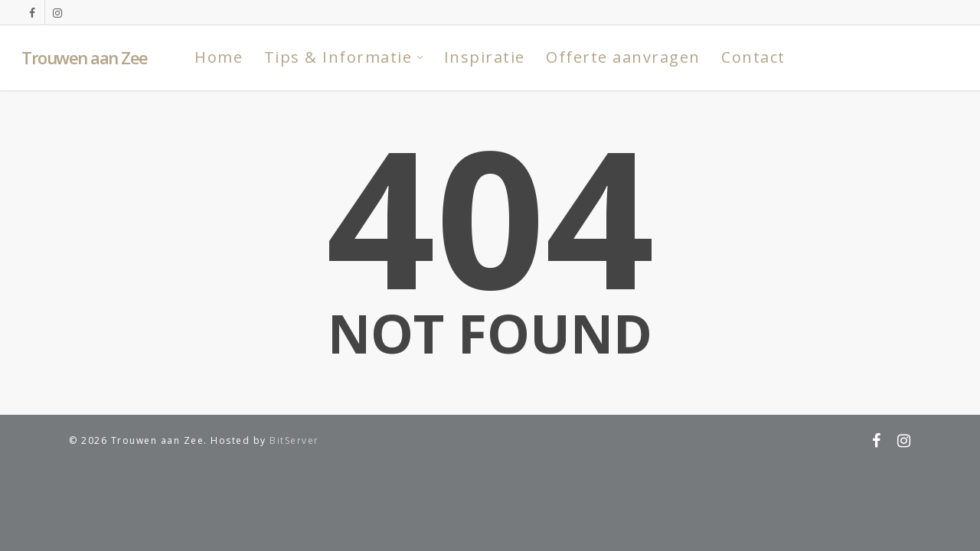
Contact (753, 57)
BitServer (294, 440)
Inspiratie (485, 57)
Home (219, 57)
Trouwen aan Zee (85, 57)
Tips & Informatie (345, 57)
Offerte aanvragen (623, 57)
